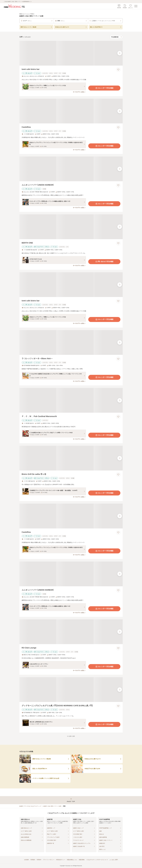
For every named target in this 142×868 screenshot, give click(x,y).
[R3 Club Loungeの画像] (71, 632)
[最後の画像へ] (120, 53)
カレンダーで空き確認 (104, 88)
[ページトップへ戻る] (71, 800)
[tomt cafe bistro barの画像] (71, 53)
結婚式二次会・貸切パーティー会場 (52, 806)
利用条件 (39, 860)
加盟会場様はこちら (72, 860)
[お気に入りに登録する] (118, 70)
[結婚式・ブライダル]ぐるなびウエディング (30, 806)
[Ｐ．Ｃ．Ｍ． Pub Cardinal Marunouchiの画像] (71, 400)
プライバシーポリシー (49, 860)
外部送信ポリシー (61, 860)
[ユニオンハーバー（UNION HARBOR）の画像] (71, 169)
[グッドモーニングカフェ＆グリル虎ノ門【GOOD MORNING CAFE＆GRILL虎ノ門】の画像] (71, 690)
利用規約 (33, 860)
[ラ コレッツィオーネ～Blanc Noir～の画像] (71, 342)
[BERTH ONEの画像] (71, 227)
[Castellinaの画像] (71, 111)
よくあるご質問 (114, 860)
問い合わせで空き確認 (104, 262)
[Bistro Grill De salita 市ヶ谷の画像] (71, 458)
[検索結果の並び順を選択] (116, 37)
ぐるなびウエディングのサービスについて (97, 860)
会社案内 (27, 860)
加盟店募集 (82, 860)
